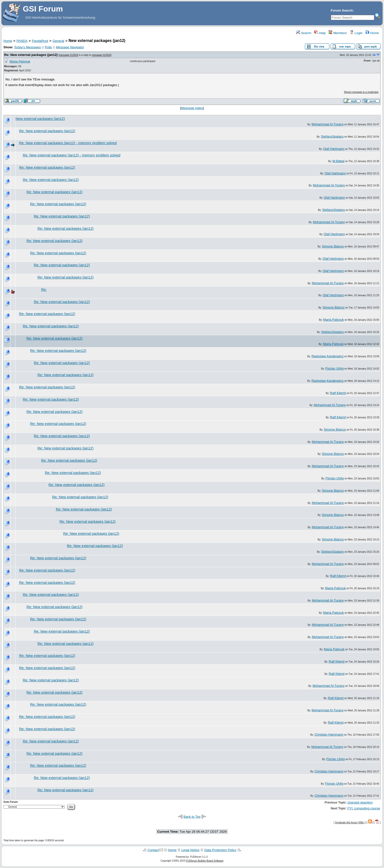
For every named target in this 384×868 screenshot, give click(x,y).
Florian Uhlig (334, 368)
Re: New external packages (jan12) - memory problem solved (68, 143)
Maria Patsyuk (20, 61)
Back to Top (192, 817)
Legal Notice (190, 850)
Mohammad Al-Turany (328, 124)
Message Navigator (70, 47)
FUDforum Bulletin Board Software (205, 861)
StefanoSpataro (332, 136)
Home (372, 33)
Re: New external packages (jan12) (31, 55)
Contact (153, 850)
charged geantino (360, 802)
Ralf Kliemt (338, 393)
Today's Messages (27, 47)
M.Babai (339, 161)
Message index (192, 108)
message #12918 (69, 55)
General (58, 41)
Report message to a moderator (361, 92)
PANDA (22, 41)
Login (356, 33)
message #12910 (101, 55)
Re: (44, 290)
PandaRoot (40, 41)
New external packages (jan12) (40, 119)
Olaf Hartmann (334, 149)
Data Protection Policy (220, 850)
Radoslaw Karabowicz (328, 356)
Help (320, 33)
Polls (48, 47)
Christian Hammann (329, 734)
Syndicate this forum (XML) (350, 823)
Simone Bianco (333, 246)
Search (304, 33)
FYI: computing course (364, 808)
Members (338, 33)
